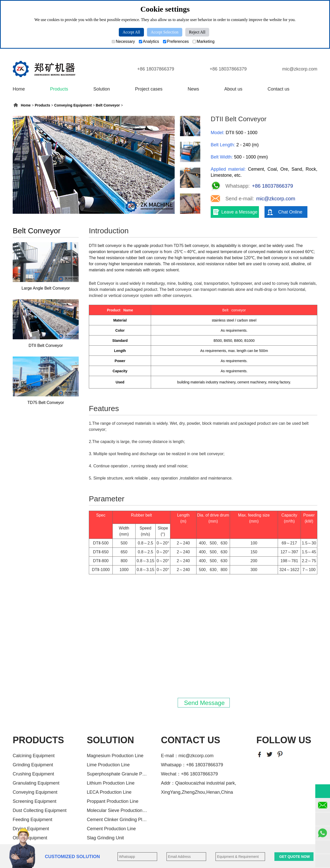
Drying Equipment (31, 829)
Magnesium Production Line (115, 756)
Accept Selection (165, 32)
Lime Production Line (108, 765)
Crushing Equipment (33, 774)
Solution (102, 89)
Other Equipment (30, 838)
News (193, 89)
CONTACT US (191, 740)
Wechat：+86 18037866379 (189, 774)
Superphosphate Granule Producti (117, 774)
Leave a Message (239, 212)
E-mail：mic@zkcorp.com (187, 756)
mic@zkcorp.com (300, 69)
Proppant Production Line (113, 801)
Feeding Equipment (32, 820)
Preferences (176, 42)
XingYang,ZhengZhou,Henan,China (197, 792)
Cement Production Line (111, 829)
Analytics (149, 42)
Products (59, 89)
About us (233, 89)
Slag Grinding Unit (105, 838)
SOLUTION (110, 740)
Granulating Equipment (36, 783)
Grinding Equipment (33, 765)
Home (19, 89)
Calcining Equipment (34, 756)
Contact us (278, 89)
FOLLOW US (284, 740)
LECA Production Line (109, 792)
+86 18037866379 (156, 69)
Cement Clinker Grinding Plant (117, 820)
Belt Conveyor (108, 105)
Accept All (131, 32)
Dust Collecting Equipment (40, 810)
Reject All (197, 32)
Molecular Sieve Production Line (117, 810)
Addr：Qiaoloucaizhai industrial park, (199, 783)
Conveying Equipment (73, 105)
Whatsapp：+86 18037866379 (192, 765)
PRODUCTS (38, 740)
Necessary (123, 42)
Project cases (149, 89)
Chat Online (290, 212)
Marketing (204, 42)
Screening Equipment (35, 801)
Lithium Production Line (111, 783)
